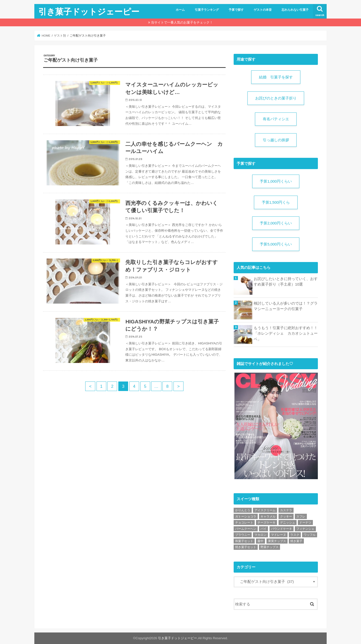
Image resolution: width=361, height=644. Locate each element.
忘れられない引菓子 (295, 10)
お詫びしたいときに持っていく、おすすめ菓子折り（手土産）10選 (286, 282)
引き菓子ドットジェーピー (89, 11)
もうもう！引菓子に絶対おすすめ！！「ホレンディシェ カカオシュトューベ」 (286, 333)
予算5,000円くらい (276, 244)
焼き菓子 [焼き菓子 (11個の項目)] (296, 541)
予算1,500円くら (276, 202)
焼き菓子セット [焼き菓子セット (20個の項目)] (246, 547)
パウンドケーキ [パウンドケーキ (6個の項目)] (282, 529)
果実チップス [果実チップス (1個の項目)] (277, 541)
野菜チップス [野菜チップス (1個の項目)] (269, 547)
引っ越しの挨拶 (276, 140)
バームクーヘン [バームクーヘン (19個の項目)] (246, 529)
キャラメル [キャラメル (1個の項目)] (268, 517)
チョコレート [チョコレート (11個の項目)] (244, 523)
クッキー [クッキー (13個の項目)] (286, 517)
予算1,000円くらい (276, 181)
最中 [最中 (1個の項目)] (260, 541)
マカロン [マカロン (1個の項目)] (260, 535)
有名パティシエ (276, 119)
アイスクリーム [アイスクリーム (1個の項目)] (265, 510)
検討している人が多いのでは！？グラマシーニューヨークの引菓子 (286, 306)
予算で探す (236, 10)
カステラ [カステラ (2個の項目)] (286, 510)
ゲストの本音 (263, 10)
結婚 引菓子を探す (276, 77)
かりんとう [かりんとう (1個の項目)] (243, 510)
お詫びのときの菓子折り (276, 98)
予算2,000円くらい (276, 223)
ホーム (180, 10)
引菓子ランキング (207, 10)
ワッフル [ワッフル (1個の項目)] (310, 535)
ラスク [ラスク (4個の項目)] (295, 535)
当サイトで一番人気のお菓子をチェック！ (182, 22)
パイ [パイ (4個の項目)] (263, 529)
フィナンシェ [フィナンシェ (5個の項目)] (305, 529)
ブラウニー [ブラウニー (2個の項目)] (243, 535)
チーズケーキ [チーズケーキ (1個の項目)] (266, 523)
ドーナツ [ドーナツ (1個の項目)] (305, 523)
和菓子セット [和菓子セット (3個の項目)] (244, 541)
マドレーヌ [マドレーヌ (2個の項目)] (279, 535)
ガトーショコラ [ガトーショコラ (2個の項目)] (246, 517)
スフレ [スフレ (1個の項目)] (301, 517)
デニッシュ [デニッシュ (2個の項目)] (288, 523)
